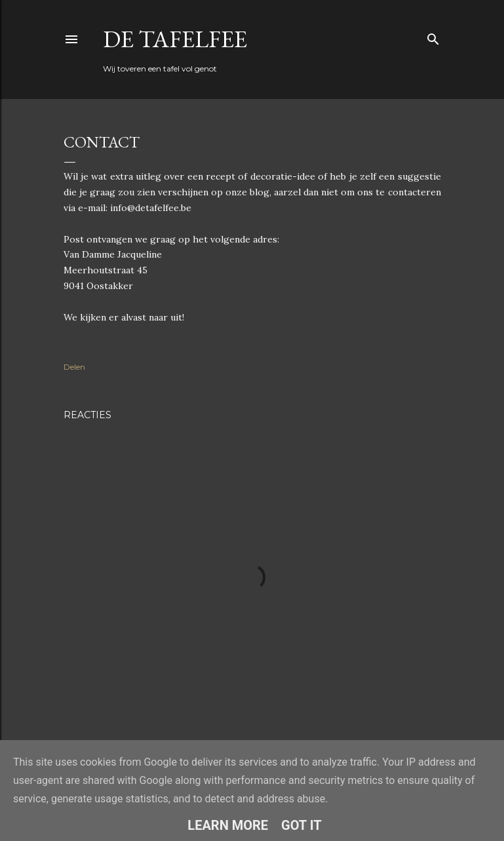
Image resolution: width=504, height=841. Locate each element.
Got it (301, 825)
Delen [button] (74, 367)
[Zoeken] (433, 36)
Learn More (228, 825)
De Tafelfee (175, 39)
